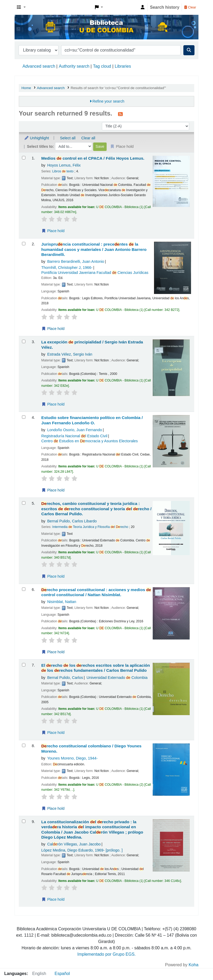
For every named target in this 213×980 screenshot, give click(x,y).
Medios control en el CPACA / (93, 158)
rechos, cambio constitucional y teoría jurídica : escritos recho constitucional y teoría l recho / (96, 509)
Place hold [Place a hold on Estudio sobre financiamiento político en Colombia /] (53, 490)
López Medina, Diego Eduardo (82, 850)
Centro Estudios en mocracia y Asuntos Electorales (90, 441)
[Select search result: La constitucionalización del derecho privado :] (24, 821)
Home (26, 88)
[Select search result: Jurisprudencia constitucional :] (24, 244)
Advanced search (39, 66)
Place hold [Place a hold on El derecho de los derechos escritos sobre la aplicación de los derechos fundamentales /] (53, 733)
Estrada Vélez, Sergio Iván (70, 354)
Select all (68, 138)
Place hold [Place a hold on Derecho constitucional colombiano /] (53, 808)
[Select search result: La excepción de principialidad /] (24, 341)
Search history (165, 7)
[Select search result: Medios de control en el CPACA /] (24, 158)
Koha (194, 965)
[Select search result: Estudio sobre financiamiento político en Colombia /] (24, 417)
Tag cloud (102, 66)
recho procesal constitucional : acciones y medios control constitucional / (96, 592)
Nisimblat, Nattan (62, 602)
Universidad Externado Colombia (117, 678)
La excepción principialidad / (92, 344)
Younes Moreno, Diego (72, 758)
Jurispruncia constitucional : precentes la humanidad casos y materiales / (94, 249)
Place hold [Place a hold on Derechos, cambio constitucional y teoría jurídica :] (53, 576)
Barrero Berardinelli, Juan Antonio (76, 261)
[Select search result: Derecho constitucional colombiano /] (24, 745)
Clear (190, 7)
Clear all (88, 138)
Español (62, 974)
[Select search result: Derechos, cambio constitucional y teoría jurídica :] (24, 503)
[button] (21, 7)
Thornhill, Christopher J (67, 268)
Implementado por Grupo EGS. (106, 954)
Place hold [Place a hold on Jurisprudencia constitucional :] (53, 329)
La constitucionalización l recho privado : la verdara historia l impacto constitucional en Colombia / (92, 829)
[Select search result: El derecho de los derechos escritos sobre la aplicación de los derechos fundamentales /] (24, 665)
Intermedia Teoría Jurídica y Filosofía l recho (90, 527)
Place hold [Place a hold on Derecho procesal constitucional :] (53, 652)
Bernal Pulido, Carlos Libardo (72, 521)
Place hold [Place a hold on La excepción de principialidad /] (53, 404)
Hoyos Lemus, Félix (64, 165)
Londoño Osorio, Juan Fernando (74, 430)
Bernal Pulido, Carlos (65, 678)
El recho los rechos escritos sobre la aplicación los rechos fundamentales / (96, 668)
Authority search (74, 66)
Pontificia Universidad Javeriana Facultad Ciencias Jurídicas (95, 273)
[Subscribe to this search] (120, 114)
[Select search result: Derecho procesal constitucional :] (24, 589)
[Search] (189, 50)
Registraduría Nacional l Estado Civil (74, 436)
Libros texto (63, 171)
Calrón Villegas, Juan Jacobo (74, 844)
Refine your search (108, 101)
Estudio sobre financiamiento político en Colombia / (92, 420)
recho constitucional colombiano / (91, 748)
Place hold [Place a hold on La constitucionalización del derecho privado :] (53, 899)
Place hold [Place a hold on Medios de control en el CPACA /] (53, 231)
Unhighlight (37, 138)
